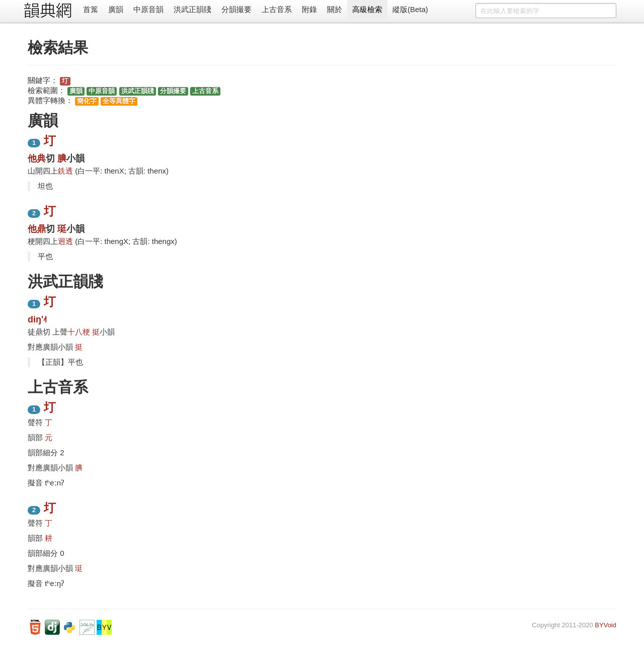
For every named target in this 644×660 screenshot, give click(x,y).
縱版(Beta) (410, 9)
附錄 (309, 9)
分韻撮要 (236, 9)
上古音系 (277, 9)
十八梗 (79, 332)
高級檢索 (367, 9)
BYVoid (606, 625)
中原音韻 (148, 9)
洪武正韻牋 (192, 9)
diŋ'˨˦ (37, 319)
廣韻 (116, 9)
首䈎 (91, 9)
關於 (335, 9)
